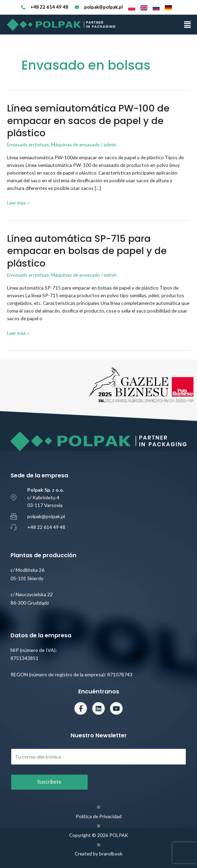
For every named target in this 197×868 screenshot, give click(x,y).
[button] (188, 25)
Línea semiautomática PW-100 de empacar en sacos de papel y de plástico (88, 121)
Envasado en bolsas (28, 144)
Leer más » (18, 202)
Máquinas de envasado (75, 144)
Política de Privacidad (99, 816)
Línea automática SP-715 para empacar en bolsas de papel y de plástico (87, 251)
